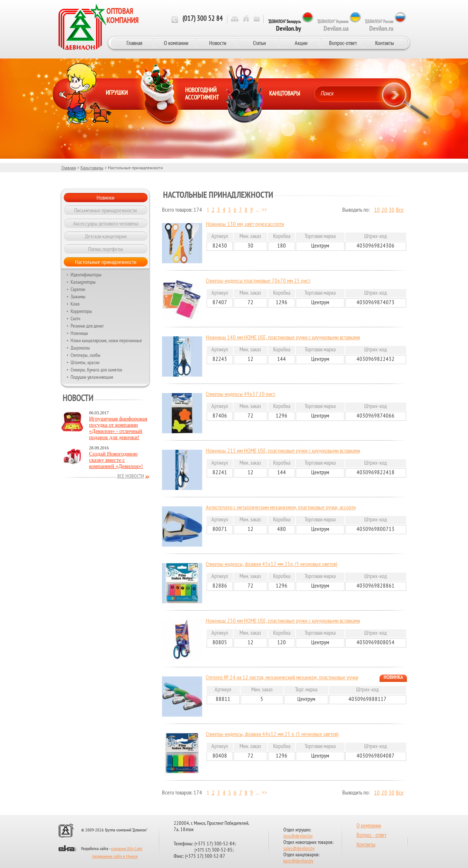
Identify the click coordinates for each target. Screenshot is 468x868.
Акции (301, 43)
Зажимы (78, 297)
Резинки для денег (87, 326)
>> (264, 210)
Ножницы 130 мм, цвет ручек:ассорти (245, 224)
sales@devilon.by (299, 849)
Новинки (105, 197)
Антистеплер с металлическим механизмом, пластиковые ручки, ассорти (281, 508)
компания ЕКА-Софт (127, 849)
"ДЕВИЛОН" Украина (333, 26)
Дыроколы (80, 348)
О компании (176, 43)
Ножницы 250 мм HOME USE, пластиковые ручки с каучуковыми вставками (283, 621)
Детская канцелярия (106, 236)
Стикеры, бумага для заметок (96, 370)
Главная (134, 43)
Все (400, 210)
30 (392, 210)
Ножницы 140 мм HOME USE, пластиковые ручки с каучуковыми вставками (283, 338)
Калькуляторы (83, 282)
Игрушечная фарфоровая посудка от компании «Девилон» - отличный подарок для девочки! (118, 428)
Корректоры (81, 311)
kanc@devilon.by (298, 861)
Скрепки (78, 289)
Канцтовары (92, 168)
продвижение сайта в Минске (115, 857)
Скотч (76, 318)
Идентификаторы (86, 275)
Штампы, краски (85, 362)
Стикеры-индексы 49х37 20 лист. (241, 395)
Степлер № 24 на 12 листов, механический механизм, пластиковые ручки (282, 678)
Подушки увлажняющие (92, 377)
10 (377, 210)
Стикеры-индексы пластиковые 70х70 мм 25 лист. (258, 281)
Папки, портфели (105, 249)
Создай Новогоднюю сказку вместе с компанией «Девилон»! (116, 460)
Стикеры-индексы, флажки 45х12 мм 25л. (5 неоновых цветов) (272, 565)
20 (384, 210)
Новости (218, 43)
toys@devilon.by (298, 836)
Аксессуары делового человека (106, 223)
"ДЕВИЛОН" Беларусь (284, 26)
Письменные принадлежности (105, 210)
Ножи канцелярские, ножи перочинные (106, 340)
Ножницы (79, 333)
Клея (75, 304)
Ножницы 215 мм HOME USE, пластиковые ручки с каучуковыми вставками (283, 451)
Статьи (259, 43)
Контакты (385, 43)
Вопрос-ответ (343, 43)
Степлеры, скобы (86, 355)
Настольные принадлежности (106, 262)
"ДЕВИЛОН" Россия (379, 26)
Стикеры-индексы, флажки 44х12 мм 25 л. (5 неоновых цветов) (272, 735)
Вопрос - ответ (371, 835)
